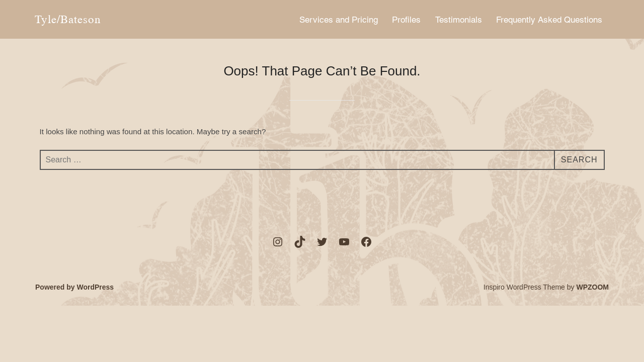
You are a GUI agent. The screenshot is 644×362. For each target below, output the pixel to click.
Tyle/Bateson (68, 19)
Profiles (406, 20)
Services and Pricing (339, 20)
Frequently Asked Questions (549, 20)
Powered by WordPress (74, 287)
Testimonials (459, 20)
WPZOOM (592, 287)
